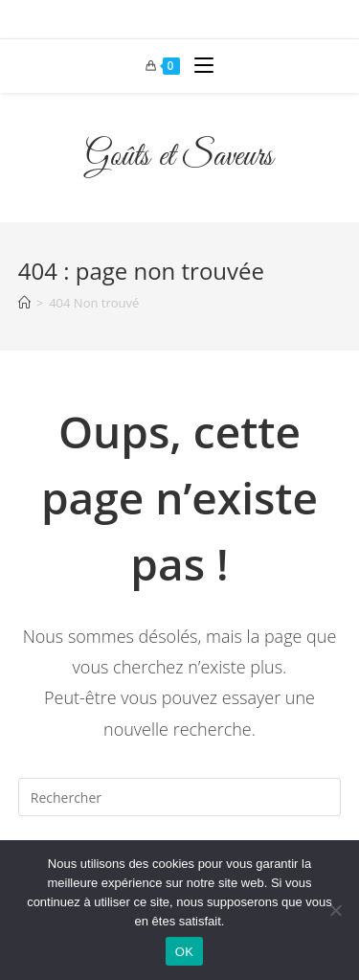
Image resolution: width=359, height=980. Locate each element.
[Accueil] (24, 303)
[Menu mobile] (197, 66)
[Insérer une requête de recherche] (180, 797)
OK (184, 952)
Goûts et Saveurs (179, 157)
